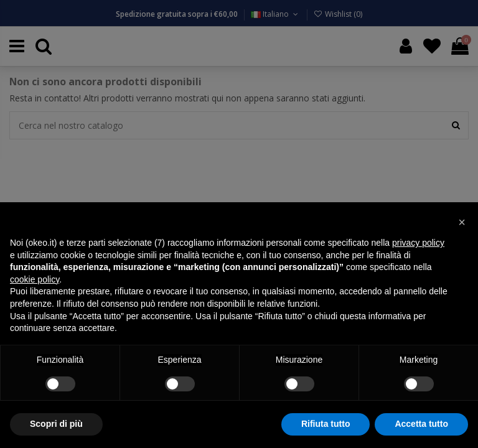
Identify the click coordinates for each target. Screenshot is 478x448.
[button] (462, 222)
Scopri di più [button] (56, 424)
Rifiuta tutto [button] (326, 424)
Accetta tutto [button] (421, 424)
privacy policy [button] (418, 243)
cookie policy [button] (35, 279)
